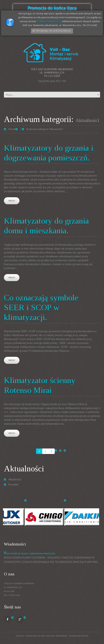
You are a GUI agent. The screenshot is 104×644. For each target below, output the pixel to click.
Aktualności (15, 479)
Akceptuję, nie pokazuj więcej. (54, 31)
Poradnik (13, 484)
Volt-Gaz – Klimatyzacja (27, 636)
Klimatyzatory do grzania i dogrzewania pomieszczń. (30, 554)
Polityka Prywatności (49, 21)
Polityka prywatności (57, 636)
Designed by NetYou (79, 636)
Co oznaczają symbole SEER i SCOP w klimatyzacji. (41, 308)
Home (12, 129)
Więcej (12, 201)
